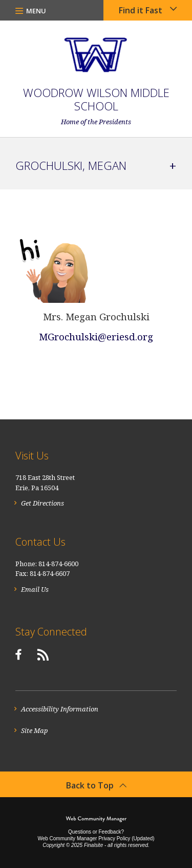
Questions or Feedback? (96, 832)
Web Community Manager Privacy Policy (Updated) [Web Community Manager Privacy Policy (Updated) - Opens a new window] (96, 838)
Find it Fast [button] (141, 10)
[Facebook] (18, 654)
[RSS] (43, 654)
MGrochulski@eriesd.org (96, 336)
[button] (31, 10)
